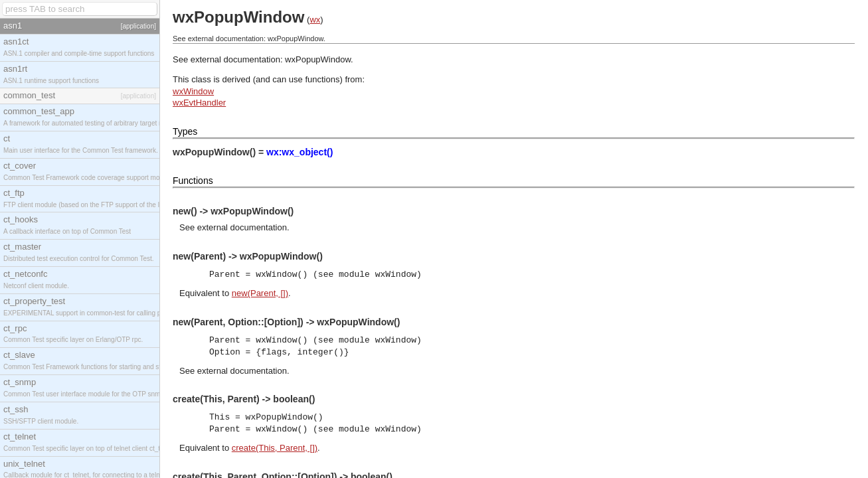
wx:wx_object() (300, 152)
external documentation (242, 227)
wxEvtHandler (199, 103)
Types (185, 131)
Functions (193, 181)
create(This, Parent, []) (275, 448)
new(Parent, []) (260, 293)
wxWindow (193, 91)
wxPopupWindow (318, 59)
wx (315, 20)
